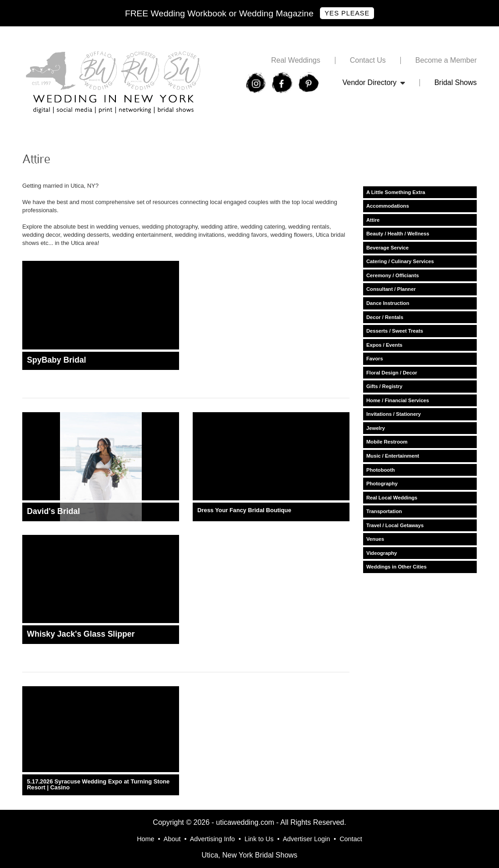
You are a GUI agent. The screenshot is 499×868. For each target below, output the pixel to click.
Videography (382, 553)
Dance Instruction (388, 303)
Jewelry (376, 428)
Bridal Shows (456, 83)
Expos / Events (384, 345)
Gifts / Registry (384, 386)
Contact (351, 839)
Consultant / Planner (391, 289)
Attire (373, 220)
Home (145, 839)
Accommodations (388, 206)
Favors (375, 359)
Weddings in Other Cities (397, 567)
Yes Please (347, 13)
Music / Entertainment (393, 456)
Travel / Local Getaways (395, 525)
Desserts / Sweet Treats (395, 331)
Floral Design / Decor (392, 373)
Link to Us (259, 839)
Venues (375, 539)
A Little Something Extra (396, 192)
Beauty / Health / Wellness (398, 234)
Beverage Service (387, 248)
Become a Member (446, 60)
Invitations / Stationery (394, 414)
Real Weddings (295, 60)
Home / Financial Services (398, 400)
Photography (382, 484)
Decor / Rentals (385, 317)
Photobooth (381, 470)
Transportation (384, 511)
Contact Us (368, 60)
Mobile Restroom (387, 442)
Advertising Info (212, 839)
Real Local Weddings (392, 498)
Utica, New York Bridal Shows (250, 855)
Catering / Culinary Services (400, 261)
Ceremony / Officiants (393, 275)
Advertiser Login (306, 839)
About (172, 839)
